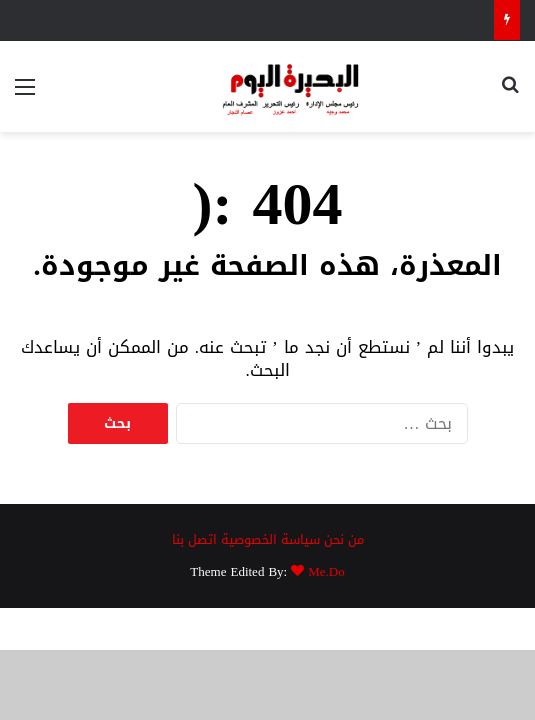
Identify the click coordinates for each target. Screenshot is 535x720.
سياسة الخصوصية (270, 539)
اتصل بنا (194, 539)
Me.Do (326, 571)
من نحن (344, 539)
